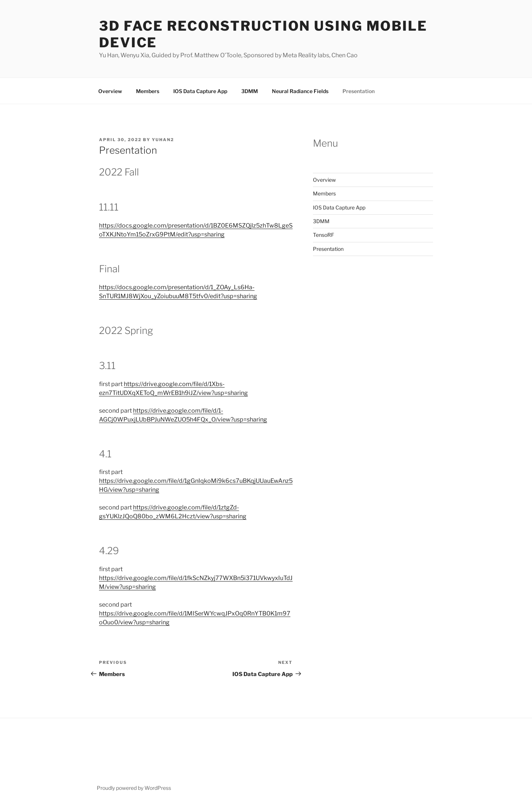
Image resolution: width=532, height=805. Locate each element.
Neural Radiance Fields (300, 91)
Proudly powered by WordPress (134, 788)
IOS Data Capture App (200, 91)
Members (148, 91)
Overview (110, 91)
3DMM (250, 91)
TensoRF (323, 235)
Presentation (359, 91)
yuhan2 (163, 140)
